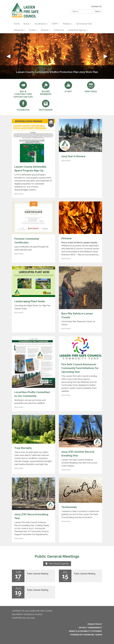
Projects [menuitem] (67, 24)
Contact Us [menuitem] (59, 30)
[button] (9, 56)
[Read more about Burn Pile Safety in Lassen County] (80, 299)
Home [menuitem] (17, 24)
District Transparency (90, 628)
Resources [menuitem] (19, 30)
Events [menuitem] (32, 30)
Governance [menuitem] (40, 24)
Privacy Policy (95, 624)
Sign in (99, 635)
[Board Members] (46, 89)
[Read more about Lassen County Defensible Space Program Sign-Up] (34, 158)
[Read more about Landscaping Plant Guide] (34, 299)
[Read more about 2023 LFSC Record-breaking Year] (34, 510)
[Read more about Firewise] (80, 232)
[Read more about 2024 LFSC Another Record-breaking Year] (80, 444)
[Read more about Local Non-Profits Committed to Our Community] (34, 374)
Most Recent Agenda (57, 564)
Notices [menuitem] (45, 30)
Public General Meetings (57, 556)
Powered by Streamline (82, 635)
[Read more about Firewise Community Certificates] (34, 232)
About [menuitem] (26, 24)
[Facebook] (23, 105)
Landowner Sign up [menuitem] (77, 30)
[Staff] (68, 87)
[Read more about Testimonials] (80, 510)
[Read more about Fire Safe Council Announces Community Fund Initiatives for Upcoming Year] (80, 374)
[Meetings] (91, 87)
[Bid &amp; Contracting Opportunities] (23, 90)
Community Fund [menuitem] (84, 24)
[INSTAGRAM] (46, 105)
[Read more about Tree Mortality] (34, 444)
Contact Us (96, 6)
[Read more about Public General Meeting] (34, 576)
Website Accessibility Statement (85, 631)
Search (98, 11)
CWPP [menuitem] (54, 24)
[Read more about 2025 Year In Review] (80, 158)
